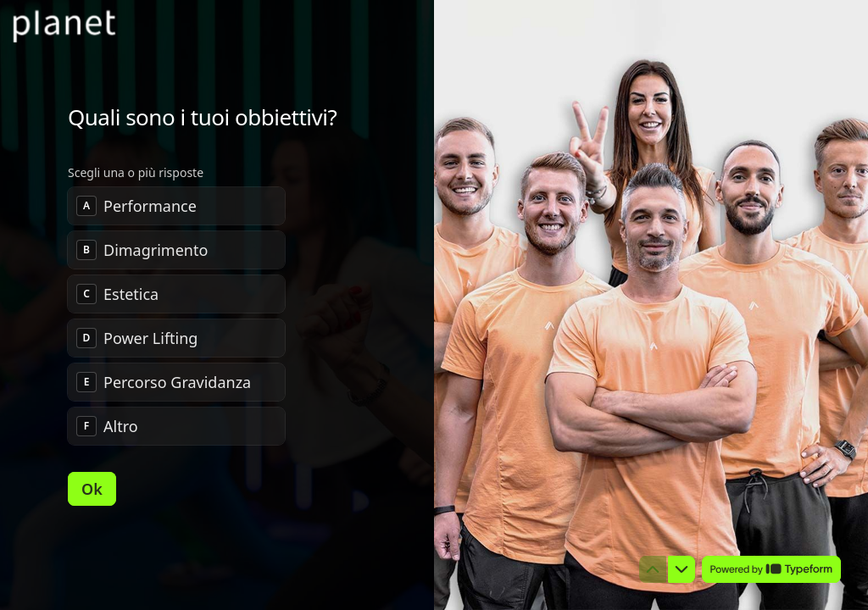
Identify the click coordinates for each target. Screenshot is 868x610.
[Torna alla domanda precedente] (653, 569)
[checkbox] (176, 206)
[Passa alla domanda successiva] (682, 569)
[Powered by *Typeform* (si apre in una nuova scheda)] (771, 569)
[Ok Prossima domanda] (92, 489)
